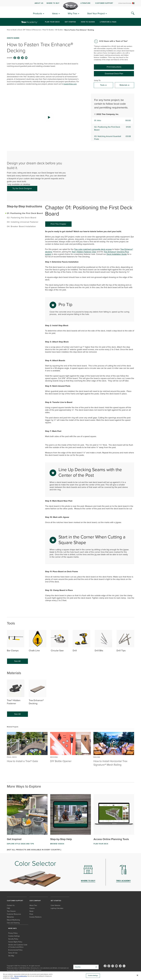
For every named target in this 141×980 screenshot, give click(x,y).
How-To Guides (88, 22)
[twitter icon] (22, 58)
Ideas (55, 13)
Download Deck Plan (114, 74)
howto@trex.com (70, 84)
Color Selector (55, 905)
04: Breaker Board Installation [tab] (21, 226)
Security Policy (13, 939)
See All (17, 661)
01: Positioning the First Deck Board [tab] (25, 213)
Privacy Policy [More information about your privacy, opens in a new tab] (15, 978)
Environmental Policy (15, 950)
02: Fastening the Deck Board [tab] (22, 218)
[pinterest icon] (19, 58)
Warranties (10, 917)
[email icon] (26, 58)
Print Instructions (114, 67)
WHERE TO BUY (53, 3)
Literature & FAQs (108, 22)
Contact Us (11, 905)
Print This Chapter (58, 224)
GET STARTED (56, 901)
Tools (103, 85)
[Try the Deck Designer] (22, 189)
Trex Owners (11, 911)
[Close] (137, 975)
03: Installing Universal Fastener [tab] (23, 222)
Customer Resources (14, 914)
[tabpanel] (90, 419)
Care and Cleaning (13, 923)
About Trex (33, 905)
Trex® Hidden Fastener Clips (84, 252)
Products (38, 13)
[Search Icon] (133, 13)
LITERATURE (85, 3)
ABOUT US (39, 3)
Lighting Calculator (57, 908)
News (31, 911)
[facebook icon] (15, 58)
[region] (70, 976)
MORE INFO (13, 928)
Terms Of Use (13, 953)
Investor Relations (35, 917)
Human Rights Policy (15, 942)
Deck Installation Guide (117, 254)
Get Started (70, 22)
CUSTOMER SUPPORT (104, 3)
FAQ (8, 908)
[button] (49, 117)
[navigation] (70, 3)
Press (31, 914)
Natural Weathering (13, 920)
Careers (32, 908)
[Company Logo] (71, 6)
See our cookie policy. (21, 976)
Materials (124, 85)
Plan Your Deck (52, 22)
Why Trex (72, 13)
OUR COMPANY (35, 901)
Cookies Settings (14, 936)
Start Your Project (96, 13)
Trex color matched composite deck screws (93, 249)
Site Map (11, 956)
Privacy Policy (13, 933)
